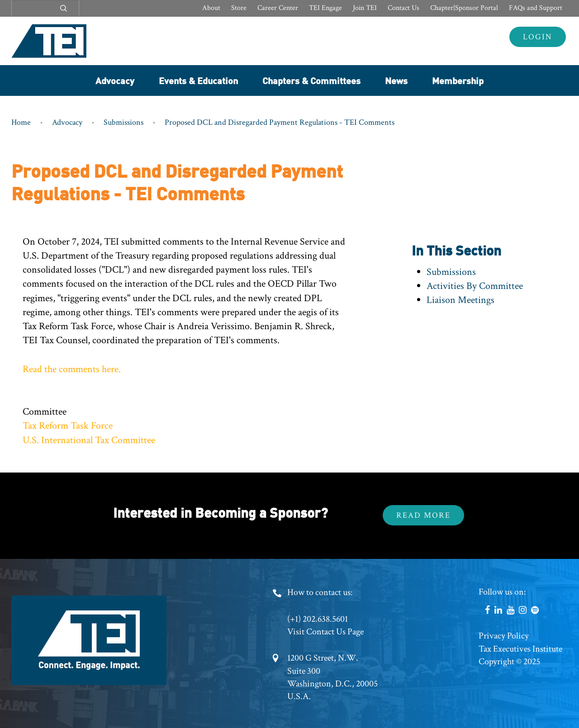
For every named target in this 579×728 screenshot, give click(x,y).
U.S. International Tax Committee (89, 440)
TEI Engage (325, 8)
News (396, 80)
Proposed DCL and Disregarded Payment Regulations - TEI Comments (280, 122)
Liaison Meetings (460, 300)
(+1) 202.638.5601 (318, 619)
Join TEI (365, 8)
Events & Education (198, 80)
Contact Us (403, 8)
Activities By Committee (475, 286)
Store (239, 8)
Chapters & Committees (311, 80)
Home (21, 122)
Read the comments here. (72, 369)
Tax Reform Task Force (68, 426)
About (211, 8)
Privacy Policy (504, 636)
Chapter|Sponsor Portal (464, 8)
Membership (458, 80)
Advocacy (115, 80)
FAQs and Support (536, 8)
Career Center (278, 8)
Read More (423, 515)
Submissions (123, 122)
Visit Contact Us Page (325, 632)
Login (538, 37)
